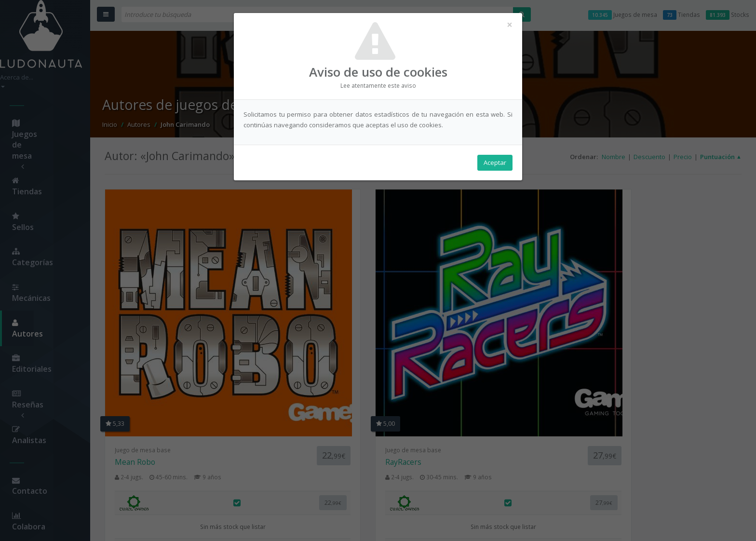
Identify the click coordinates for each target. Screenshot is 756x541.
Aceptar (495, 164)
